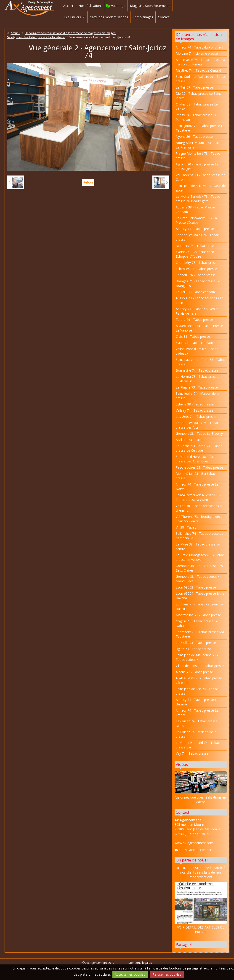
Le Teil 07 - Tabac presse (194, 87)
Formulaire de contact (193, 850)
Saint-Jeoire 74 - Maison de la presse (197, 396)
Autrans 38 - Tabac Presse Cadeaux (195, 209)
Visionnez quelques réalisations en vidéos (201, 800)
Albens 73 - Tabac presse (194, 672)
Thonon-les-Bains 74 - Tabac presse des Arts (197, 425)
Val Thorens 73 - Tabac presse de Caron (201, 177)
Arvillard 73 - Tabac (190, 440)
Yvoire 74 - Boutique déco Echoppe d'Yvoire (195, 254)
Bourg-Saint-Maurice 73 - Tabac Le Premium (199, 145)
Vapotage (118, 6)
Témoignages (143, 17)
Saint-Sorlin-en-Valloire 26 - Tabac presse (201, 79)
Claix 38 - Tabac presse (193, 336)
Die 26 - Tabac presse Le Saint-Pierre (199, 96)
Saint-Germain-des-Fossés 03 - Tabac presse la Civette (199, 497)
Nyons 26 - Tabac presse (194, 136)
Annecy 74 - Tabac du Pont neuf (199, 47)
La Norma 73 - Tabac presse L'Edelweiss (197, 379)
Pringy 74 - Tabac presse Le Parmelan (196, 117)
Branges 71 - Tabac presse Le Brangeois (198, 283)
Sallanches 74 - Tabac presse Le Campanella (199, 536)
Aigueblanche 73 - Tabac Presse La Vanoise (199, 328)
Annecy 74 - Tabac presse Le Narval (197, 487)
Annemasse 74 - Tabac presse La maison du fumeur (200, 62)
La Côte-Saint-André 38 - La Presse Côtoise (196, 220)
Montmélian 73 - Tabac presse (198, 615)
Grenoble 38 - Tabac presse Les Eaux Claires (199, 568)
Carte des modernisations (109, 17)
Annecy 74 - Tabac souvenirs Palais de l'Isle (197, 311)
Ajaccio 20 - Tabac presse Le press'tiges (197, 166)
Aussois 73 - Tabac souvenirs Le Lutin (200, 300)
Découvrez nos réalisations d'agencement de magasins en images (70, 33)
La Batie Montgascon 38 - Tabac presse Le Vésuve (200, 557)
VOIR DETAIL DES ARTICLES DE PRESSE (201, 908)
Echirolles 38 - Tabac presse (196, 269)
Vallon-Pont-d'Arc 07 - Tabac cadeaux (197, 351)
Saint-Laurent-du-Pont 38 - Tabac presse (201, 362)
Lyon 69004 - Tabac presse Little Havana (200, 596)
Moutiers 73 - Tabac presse (196, 246)
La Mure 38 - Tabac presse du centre (198, 547)
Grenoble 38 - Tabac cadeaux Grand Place (197, 579)
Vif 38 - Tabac (186, 527)
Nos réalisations (90, 6)
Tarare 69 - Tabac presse (194, 320)
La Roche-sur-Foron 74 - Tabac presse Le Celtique (199, 448)
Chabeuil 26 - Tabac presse (196, 275)
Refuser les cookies (167, 974)
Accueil (68, 6)
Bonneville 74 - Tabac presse (197, 370)
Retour (88, 182)
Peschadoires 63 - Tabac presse (199, 467)
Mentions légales (140, 963)
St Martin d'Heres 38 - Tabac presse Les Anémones (197, 459)
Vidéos (182, 764)
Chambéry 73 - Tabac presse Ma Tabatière (200, 634)
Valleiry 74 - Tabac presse (195, 410)
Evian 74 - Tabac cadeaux (195, 343)
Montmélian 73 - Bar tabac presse (196, 476)
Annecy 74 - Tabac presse (195, 229)
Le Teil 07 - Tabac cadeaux (196, 292)
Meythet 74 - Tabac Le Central (198, 70)
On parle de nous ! (192, 860)
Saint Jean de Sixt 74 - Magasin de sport (201, 188)
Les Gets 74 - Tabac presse (196, 417)
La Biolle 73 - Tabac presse (196, 643)
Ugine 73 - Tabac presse (194, 649)
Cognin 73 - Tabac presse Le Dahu (197, 623)
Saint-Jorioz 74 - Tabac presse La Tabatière (36, 37)
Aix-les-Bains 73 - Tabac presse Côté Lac (199, 680)
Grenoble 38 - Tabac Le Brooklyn (200, 433)
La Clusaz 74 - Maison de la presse (196, 734)
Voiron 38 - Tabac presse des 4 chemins (199, 508)
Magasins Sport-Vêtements (150, 6)
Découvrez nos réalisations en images (200, 37)
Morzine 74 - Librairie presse (197, 53)
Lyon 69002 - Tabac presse (196, 587)
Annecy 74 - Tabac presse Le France (197, 713)
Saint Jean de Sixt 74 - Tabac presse (197, 691)
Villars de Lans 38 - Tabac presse (200, 666)
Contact (164, 17)
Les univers (73, 17)
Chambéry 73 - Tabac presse (197, 263)
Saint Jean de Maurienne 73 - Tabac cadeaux (197, 657)
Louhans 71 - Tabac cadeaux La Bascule (199, 606)
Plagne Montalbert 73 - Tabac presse (198, 156)
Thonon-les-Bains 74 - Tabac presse (197, 237)
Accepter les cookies (130, 974)
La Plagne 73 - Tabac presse (197, 387)
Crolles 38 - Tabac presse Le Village (197, 107)
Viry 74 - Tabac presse (192, 753)
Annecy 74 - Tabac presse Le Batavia (197, 702)
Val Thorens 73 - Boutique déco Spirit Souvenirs (199, 519)
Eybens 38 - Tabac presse (195, 404)
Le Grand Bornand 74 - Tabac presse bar (198, 745)
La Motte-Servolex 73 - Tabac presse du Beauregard (198, 199)
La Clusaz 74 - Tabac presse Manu (197, 723)
